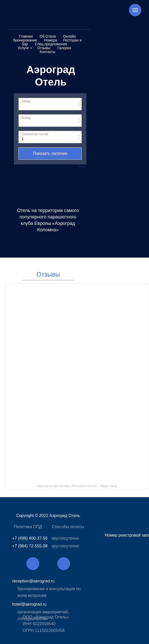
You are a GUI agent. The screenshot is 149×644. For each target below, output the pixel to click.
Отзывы (44, 48)
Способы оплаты (68, 527)
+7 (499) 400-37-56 (30, 538)
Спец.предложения (51, 44)
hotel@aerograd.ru (30, 604)
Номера (50, 40)
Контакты (47, 52)
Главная (26, 36)
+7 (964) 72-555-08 (30, 546)
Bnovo (82, 167)
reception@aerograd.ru (34, 581)
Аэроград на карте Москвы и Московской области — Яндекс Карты (77, 486)
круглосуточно (65, 538)
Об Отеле (48, 36)
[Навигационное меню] (135, 10)
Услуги (23, 48)
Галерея (64, 48)
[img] (33, 564)
